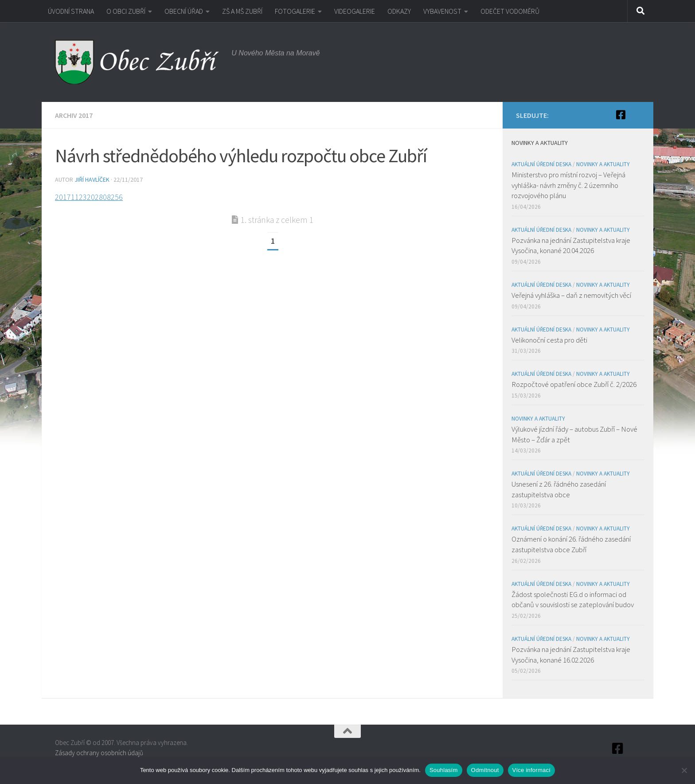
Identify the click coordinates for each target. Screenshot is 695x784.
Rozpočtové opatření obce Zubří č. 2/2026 (574, 384)
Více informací (532, 770)
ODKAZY (399, 11)
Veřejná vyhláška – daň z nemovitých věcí (571, 295)
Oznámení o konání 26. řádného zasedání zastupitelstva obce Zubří (571, 544)
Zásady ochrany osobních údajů (99, 753)
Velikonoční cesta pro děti (549, 340)
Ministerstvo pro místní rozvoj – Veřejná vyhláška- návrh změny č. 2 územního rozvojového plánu (568, 185)
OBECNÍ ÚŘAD (184, 11)
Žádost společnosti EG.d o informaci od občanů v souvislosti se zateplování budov (573, 600)
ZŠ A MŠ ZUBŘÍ (242, 11)
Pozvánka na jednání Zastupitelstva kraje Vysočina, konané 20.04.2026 (571, 246)
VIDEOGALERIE (355, 11)
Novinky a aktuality (603, 164)
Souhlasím (444, 770)
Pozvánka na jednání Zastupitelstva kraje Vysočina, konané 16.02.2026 (571, 655)
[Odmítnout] (684, 770)
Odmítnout (485, 770)
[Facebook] (621, 115)
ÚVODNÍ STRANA (71, 11)
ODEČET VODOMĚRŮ (510, 11)
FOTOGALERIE (295, 11)
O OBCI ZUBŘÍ (126, 11)
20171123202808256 (89, 197)
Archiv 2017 (74, 115)
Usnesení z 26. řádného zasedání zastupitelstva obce (559, 489)
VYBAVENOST (442, 11)
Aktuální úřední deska (541, 164)
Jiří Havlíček (92, 179)
